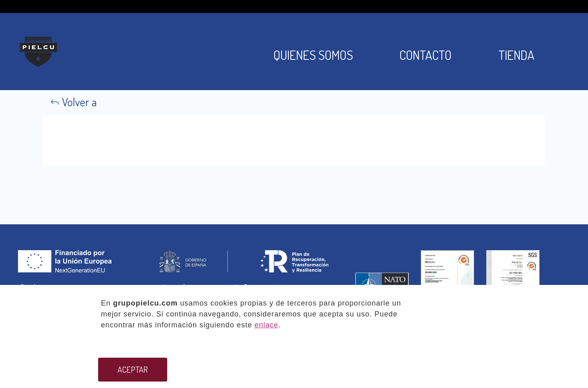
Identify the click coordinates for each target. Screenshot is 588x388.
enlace (266, 325)
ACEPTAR (133, 369)
